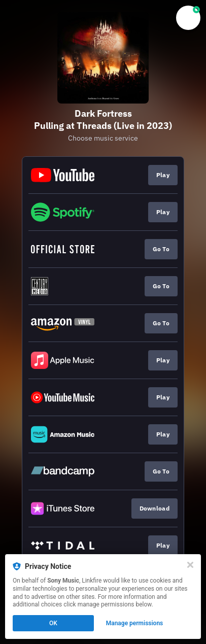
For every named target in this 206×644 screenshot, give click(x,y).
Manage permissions (135, 623)
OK (53, 623)
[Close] (190, 565)
